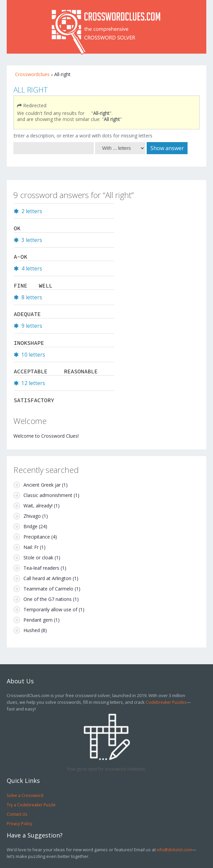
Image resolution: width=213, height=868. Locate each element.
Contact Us (17, 814)
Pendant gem (38, 620)
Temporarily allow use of (50, 609)
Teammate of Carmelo (48, 589)
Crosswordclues (32, 74)
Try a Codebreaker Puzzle (31, 805)
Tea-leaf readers (41, 568)
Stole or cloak (38, 557)
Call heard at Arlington (47, 578)
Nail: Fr (31, 547)
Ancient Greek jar (42, 485)
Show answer (167, 148)
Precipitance (37, 537)
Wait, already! (38, 506)
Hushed (32, 630)
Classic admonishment (48, 495)
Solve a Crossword (25, 795)
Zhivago (32, 516)
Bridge (30, 526)
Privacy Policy (19, 823)
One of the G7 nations (48, 599)
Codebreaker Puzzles (166, 702)
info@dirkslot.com (174, 850)
